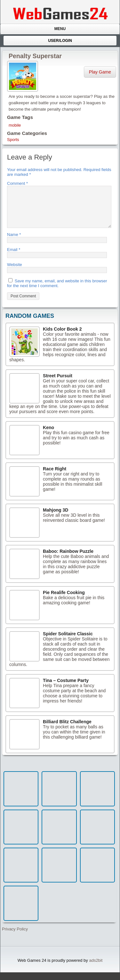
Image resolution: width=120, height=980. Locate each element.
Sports (13, 140)
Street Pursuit (58, 383)
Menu (60, 29)
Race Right (55, 476)
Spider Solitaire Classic (68, 641)
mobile (15, 125)
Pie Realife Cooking (64, 600)
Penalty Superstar (35, 56)
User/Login (60, 41)
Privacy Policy (15, 937)
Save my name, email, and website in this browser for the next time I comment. (57, 291)
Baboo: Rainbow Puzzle (68, 559)
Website (15, 272)
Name (14, 242)
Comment (17, 183)
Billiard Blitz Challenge (67, 729)
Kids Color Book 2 (62, 337)
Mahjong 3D (56, 518)
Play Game (100, 72)
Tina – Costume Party (66, 688)
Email (14, 257)
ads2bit (96, 968)
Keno (48, 435)
